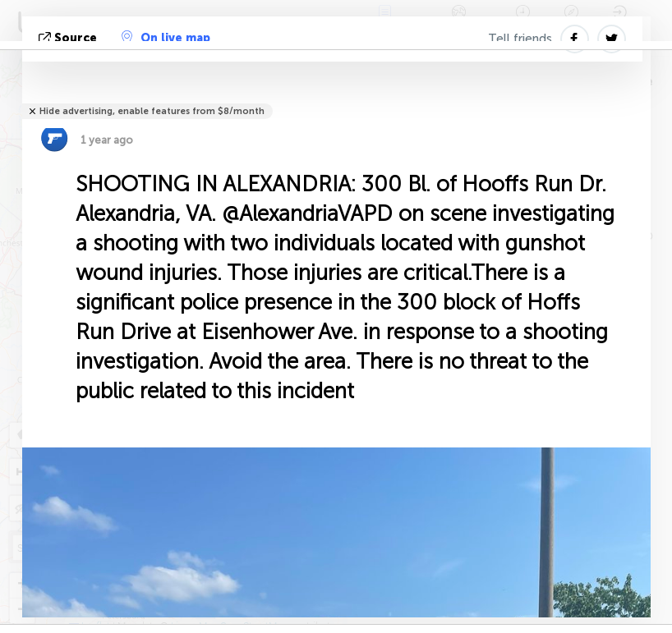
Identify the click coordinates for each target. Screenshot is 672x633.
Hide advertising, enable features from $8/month (152, 111)
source (69, 38)
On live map (166, 38)
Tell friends (520, 39)
